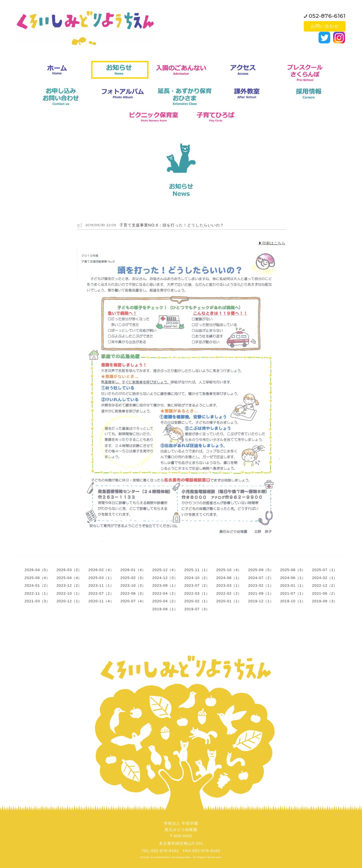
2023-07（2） (197, 585)
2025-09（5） (261, 570)
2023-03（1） (229, 585)
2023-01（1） (293, 585)
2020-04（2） (165, 601)
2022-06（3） (133, 593)
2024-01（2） (37, 585)
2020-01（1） (229, 601)
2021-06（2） (325, 593)
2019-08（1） (165, 609)
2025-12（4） (165, 570)
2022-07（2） (101, 593)
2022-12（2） (325, 585)
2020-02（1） (197, 601)
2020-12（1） (69, 601)
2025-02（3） (133, 578)
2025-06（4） (37, 578)
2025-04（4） (69, 578)
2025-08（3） (293, 570)
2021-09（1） (261, 593)
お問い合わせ (325, 26)
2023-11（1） (101, 585)
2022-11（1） (37, 593)
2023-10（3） (133, 585)
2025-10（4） (229, 570)
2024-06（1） (293, 578)
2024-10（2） (197, 578)
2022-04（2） (165, 593)
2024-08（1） (229, 578)
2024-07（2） (261, 578)
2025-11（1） (197, 570)
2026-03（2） (69, 570)
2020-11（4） (101, 601)
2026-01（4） (133, 570)
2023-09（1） (165, 585)
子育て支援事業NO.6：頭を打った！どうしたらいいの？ (172, 225)
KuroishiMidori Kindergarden (171, 857)
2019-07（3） (197, 609)
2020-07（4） (133, 601)
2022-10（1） (69, 593)
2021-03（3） (37, 601)
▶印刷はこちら (272, 243)
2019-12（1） (261, 601)
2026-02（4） (101, 570)
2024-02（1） (325, 578)
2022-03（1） (197, 593)
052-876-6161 (327, 15)
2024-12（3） (165, 578)
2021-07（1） (293, 593)
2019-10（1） (293, 601)
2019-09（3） (325, 601)
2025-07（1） (325, 570)
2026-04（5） (37, 570)
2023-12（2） (69, 585)
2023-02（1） (261, 585)
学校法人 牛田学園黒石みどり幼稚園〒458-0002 (181, 830)
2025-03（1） (101, 578)
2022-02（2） (229, 593)
